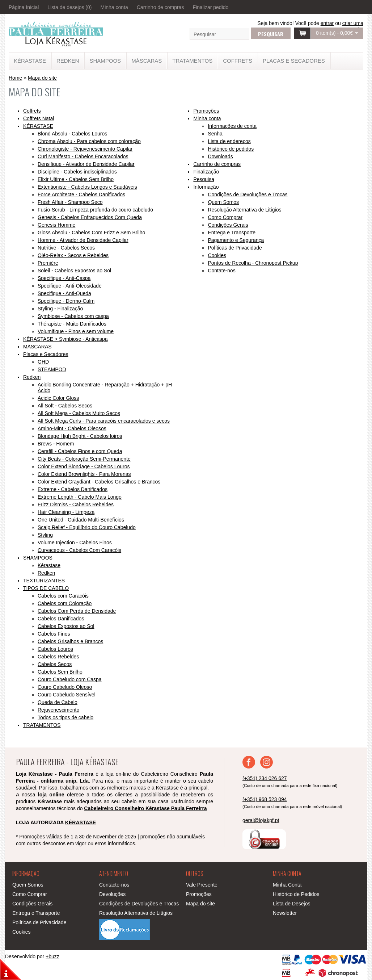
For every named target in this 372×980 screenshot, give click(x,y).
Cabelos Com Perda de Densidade (77, 611)
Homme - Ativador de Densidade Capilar (83, 240)
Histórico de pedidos (231, 149)
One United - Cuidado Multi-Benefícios (81, 520)
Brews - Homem (56, 444)
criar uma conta (353, 26)
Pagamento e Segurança (236, 240)
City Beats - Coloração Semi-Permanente (84, 459)
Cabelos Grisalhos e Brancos (70, 641)
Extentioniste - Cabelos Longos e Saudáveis (87, 187)
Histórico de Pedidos (296, 894)
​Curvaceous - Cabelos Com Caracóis (79, 550)
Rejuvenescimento (58, 710)
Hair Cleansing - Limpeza (66, 512)
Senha (215, 134)
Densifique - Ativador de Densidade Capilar (86, 164)
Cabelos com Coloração (65, 603)
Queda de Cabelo (58, 702)
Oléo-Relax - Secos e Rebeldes (73, 255)
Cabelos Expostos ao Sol (66, 626)
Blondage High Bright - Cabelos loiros (80, 436)
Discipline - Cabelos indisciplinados (77, 172)
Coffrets (238, 61)
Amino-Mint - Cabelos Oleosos (72, 428)
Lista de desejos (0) (69, 7)
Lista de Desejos (292, 904)
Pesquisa (204, 179)
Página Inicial (24, 7)
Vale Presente (202, 885)
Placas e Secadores (294, 61)
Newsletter (285, 913)
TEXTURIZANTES (44, 581)
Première (48, 263)
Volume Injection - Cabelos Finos (75, 543)
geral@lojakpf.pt (261, 820)
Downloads (220, 156)
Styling (45, 535)
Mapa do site (42, 78)
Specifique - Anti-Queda (64, 293)
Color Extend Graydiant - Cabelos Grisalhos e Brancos (99, 482)
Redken (68, 61)
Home (15, 78)
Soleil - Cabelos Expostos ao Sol (74, 271)
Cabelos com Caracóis (63, 596)
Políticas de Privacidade (235, 248)
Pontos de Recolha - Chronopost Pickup (253, 263)
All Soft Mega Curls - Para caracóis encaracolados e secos (104, 421)
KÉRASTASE (30, 61)
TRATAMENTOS (192, 61)
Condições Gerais (228, 225)
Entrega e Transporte (232, 233)
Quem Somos (223, 202)
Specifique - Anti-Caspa (64, 278)
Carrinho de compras (160, 7)
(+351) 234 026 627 (265, 778)
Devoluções (112, 894)
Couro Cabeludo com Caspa (70, 679)
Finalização (206, 172)
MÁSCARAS (147, 61)
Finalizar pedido (210, 7)
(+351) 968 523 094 (265, 799)
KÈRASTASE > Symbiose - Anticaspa (65, 339)
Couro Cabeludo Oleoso (65, 687)
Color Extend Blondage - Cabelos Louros (84, 466)
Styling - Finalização (60, 309)
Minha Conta (287, 885)
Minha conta (114, 7)
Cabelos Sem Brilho (60, 672)
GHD (43, 362)
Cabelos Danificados (61, 619)
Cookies (217, 255)
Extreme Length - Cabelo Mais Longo (80, 497)
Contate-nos (221, 271)
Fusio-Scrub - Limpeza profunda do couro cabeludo (95, 210)
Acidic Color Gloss (58, 398)
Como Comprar (225, 217)
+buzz (52, 956)
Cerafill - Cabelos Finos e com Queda (80, 451)
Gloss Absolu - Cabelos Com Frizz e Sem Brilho (91, 233)
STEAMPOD (52, 369)
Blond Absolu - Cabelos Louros (72, 134)
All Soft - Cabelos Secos (65, 406)
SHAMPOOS (105, 61)
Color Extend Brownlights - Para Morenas (84, 474)
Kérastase (49, 565)
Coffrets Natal (39, 118)
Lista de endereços (229, 141)
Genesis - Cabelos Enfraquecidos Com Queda (90, 217)
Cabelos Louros (55, 649)
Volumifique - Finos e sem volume (76, 331)
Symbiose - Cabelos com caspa (73, 316)
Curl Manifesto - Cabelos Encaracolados (83, 156)
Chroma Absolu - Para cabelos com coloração (89, 141)
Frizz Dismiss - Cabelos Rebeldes (76, 504)
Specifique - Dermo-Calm (66, 301)
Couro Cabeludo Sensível (67, 695)
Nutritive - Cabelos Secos (66, 248)
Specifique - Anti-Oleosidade (70, 286)
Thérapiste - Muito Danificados (72, 324)
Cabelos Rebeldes (58, 657)
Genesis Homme (56, 225)
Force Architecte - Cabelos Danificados (81, 194)
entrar (327, 23)
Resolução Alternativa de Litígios (244, 210)
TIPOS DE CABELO (46, 588)
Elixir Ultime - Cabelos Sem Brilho (76, 179)
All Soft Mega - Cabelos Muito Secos (79, 413)
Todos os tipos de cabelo (65, 717)
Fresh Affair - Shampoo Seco (70, 202)
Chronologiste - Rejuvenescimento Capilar (85, 149)
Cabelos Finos (54, 634)
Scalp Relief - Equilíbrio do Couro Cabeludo (87, 527)
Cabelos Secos (55, 664)
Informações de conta (232, 126)
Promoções (206, 111)
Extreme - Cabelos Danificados (73, 489)
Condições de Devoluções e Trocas (248, 194)
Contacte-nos (114, 885)
